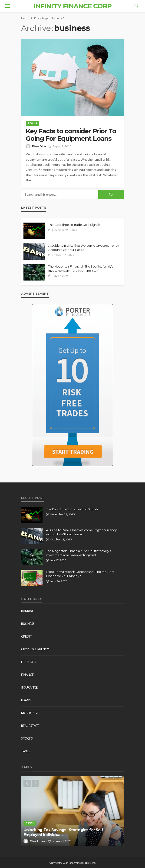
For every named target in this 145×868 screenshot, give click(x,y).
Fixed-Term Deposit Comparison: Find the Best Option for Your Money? (80, 574)
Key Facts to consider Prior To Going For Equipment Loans (71, 135)
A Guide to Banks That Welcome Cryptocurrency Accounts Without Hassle (84, 248)
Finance (27, 675)
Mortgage (30, 713)
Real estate (30, 726)
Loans (33, 123)
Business (28, 624)
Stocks (27, 738)
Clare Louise (38, 841)
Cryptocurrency (35, 649)
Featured (29, 662)
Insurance (29, 687)
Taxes (26, 751)
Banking (28, 611)
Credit (27, 636)
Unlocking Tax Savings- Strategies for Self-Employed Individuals (64, 832)
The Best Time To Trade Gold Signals (74, 225)
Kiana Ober (39, 146)
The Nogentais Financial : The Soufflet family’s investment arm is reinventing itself (81, 268)
